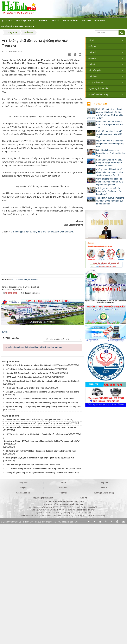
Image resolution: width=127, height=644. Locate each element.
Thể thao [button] (87, 22)
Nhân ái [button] (29, 27)
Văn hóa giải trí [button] (71, 22)
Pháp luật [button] (21, 21)
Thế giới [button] (33, 22)
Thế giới (92, 52)
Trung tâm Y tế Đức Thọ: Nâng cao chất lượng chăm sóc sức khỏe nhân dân (110, 201)
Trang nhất (23, 602)
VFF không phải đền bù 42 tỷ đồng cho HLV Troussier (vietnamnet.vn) (42, 352)
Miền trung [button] (101, 22)
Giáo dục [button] (45, 22)
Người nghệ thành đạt (98, 88)
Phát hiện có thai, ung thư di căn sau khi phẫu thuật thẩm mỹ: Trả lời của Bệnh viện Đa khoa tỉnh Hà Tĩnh (105, 114)
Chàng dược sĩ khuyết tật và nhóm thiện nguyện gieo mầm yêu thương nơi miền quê (110, 172)
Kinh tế (92, 64)
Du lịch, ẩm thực (96, 82)
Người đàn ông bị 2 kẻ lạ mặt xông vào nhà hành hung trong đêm (110, 144)
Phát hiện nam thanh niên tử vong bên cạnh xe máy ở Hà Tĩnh (109, 134)
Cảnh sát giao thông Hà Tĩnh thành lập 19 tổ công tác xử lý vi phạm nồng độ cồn (110, 182)
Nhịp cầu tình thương (98, 94)
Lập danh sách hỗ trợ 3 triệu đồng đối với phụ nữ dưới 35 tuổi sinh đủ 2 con (109, 163)
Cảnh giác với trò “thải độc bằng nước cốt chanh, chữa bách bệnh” (109, 191)
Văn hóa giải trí (95, 70)
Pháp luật (93, 46)
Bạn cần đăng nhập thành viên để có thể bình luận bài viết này (33, 467)
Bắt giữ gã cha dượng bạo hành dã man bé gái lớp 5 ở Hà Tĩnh (110, 153)
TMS (76, 642)
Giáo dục (93, 58)
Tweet (5, 452)
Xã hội (91, 40)
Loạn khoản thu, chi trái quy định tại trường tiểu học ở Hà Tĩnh (109, 125)
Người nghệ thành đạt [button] (12, 26)
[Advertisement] (42, 372)
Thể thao (92, 76)
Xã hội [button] (10, 22)
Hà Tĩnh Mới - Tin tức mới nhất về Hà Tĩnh (41, 642)
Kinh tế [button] (56, 22)
